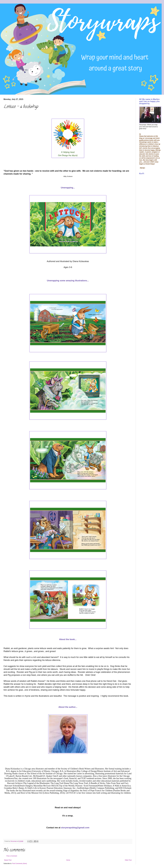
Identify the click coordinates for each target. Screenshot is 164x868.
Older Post (128, 860)
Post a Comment (12, 856)
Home (68, 860)
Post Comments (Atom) (20, 864)
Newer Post (8, 860)
